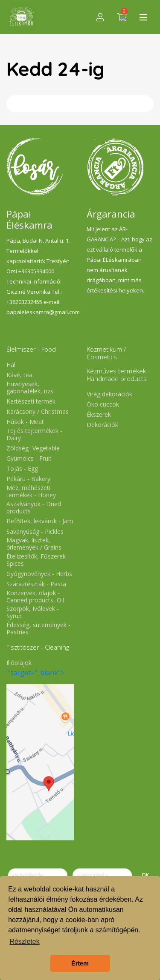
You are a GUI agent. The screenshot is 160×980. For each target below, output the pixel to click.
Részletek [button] (24, 941)
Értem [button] (80, 963)
